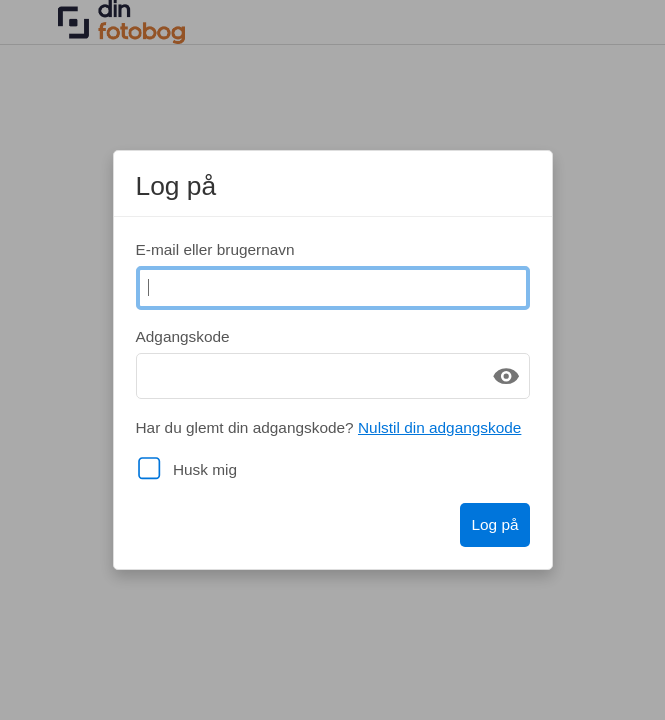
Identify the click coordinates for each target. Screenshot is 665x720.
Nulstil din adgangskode (439, 427)
